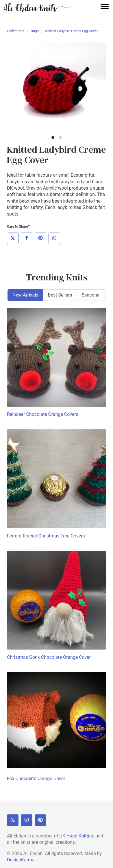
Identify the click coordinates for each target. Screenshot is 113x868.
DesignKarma (21, 860)
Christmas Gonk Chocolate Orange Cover (49, 657)
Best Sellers (60, 295)
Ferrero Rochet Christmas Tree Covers (46, 536)
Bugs (35, 31)
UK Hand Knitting (77, 836)
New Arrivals (25, 295)
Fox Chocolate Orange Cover (36, 779)
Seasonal (91, 295)
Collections (16, 31)
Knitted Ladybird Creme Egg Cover (72, 31)
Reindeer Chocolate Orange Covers (43, 414)
